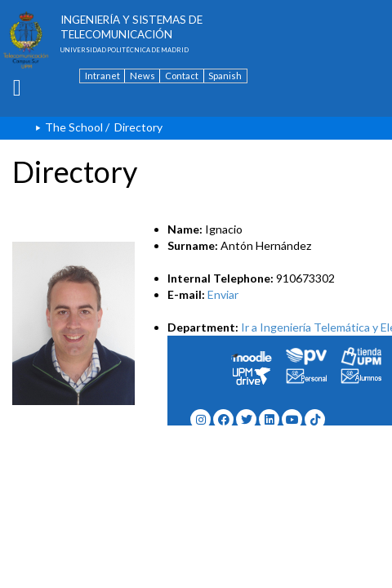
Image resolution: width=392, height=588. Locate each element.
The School (74, 127)
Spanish (225, 76)
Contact (182, 76)
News (143, 76)
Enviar (223, 294)
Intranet (102, 76)
